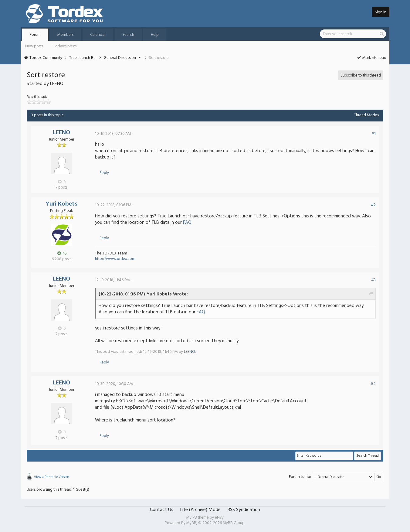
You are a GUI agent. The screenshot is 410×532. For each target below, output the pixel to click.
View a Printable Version (52, 477)
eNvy (219, 518)
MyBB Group (234, 523)
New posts (34, 46)
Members (65, 35)
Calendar (98, 35)
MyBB (191, 523)
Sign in (381, 12)
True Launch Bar (83, 58)
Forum (35, 35)
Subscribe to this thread (361, 75)
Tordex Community (46, 58)
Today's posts (65, 46)
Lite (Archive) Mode (200, 510)
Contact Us (162, 510)
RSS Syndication (244, 510)
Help (155, 35)
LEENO (61, 133)
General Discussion (120, 58)
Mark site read (372, 58)
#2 (373, 205)
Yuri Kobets (61, 204)
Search (128, 35)
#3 (373, 280)
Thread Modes (366, 115)
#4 (373, 384)
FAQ (187, 223)
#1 (374, 134)
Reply (104, 173)
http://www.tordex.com (115, 259)
